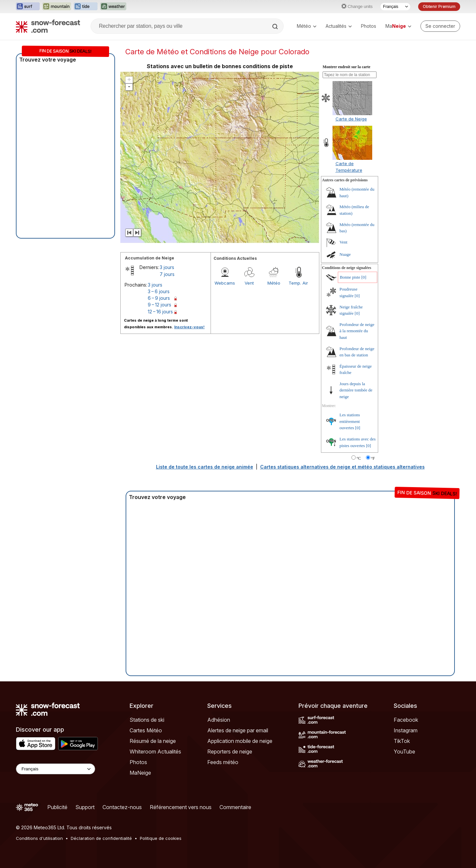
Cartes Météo (146, 730)
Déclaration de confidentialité (101, 838)
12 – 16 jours (160, 312)
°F (373, 458)
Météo (307, 26)
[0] (364, 277)
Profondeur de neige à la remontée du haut (357, 331)
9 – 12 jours (159, 305)
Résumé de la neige (153, 741)
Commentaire (235, 807)
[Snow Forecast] (48, 26)
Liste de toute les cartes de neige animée (205, 467)
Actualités (339, 26)
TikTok (402, 741)
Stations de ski (147, 720)
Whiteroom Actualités (155, 752)
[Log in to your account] (440, 26)
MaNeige (140, 773)
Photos (369, 26)
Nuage (345, 254)
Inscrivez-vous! (189, 327)
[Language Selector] (56, 769)
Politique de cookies (161, 838)
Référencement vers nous (181, 807)
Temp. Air (298, 283)
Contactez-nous (122, 807)
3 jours (167, 267)
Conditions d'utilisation (39, 838)
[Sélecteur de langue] (395, 7)
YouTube (404, 752)
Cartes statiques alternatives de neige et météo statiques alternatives (342, 467)
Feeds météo (223, 762)
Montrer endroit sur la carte (346, 67)
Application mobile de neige (240, 741)
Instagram (406, 730)
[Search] (276, 26)
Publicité (57, 807)
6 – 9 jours (159, 298)
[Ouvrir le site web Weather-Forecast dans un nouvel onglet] (113, 7)
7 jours (167, 274)
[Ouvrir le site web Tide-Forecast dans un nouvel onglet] (86, 7)
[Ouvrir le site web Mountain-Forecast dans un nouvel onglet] (57, 7)
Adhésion (219, 720)
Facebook (406, 720)
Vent (249, 283)
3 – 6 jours (159, 291)
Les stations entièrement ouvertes (350, 421)
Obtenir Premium (439, 6)
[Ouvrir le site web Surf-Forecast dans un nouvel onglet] (28, 7)
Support (85, 807)
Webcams (225, 283)
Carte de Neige (351, 119)
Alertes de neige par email (238, 730)
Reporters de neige (230, 752)
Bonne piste (350, 277)
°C (359, 458)
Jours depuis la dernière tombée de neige (356, 390)
